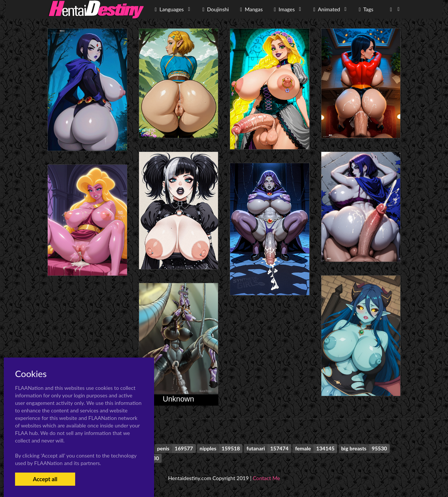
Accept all (45, 479)
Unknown (178, 399)
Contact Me (266, 478)
